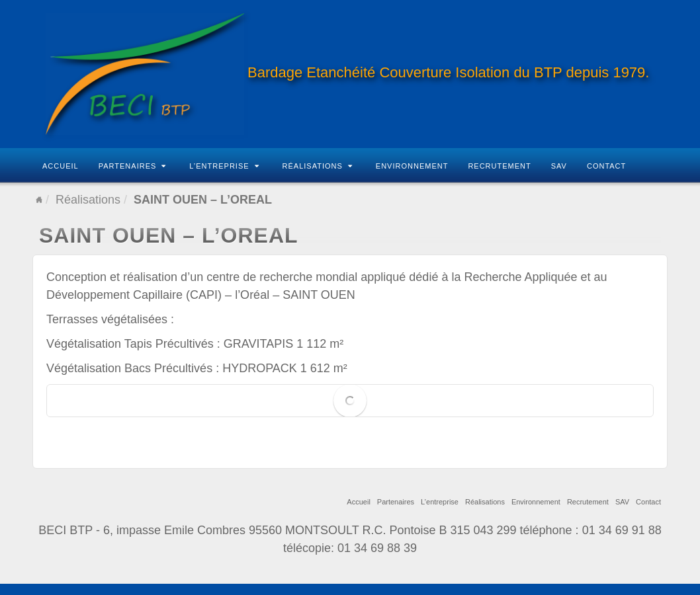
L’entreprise (224, 166)
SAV (559, 166)
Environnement (412, 166)
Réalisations (318, 166)
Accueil (61, 166)
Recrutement (499, 166)
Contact (606, 166)
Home (39, 200)
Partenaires (133, 166)
